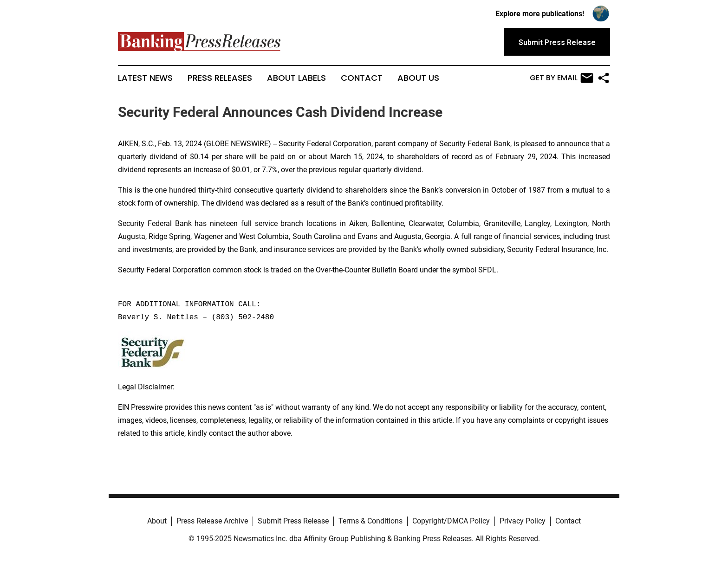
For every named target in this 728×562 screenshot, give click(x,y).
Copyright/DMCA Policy (451, 521)
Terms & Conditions (370, 521)
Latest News (145, 78)
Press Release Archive (212, 521)
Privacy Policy (523, 521)
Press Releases (220, 78)
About (157, 521)
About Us (418, 78)
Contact (362, 78)
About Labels (296, 78)
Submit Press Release (293, 521)
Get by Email (562, 78)
